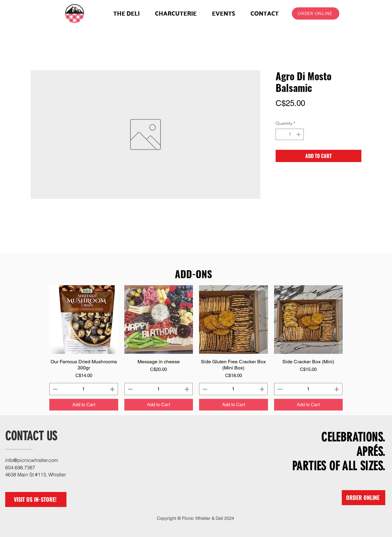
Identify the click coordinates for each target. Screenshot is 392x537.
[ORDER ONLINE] (316, 13)
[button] (176, 13)
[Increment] (299, 134)
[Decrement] (280, 134)
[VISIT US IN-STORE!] (36, 499)
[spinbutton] (290, 134)
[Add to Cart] (84, 405)
